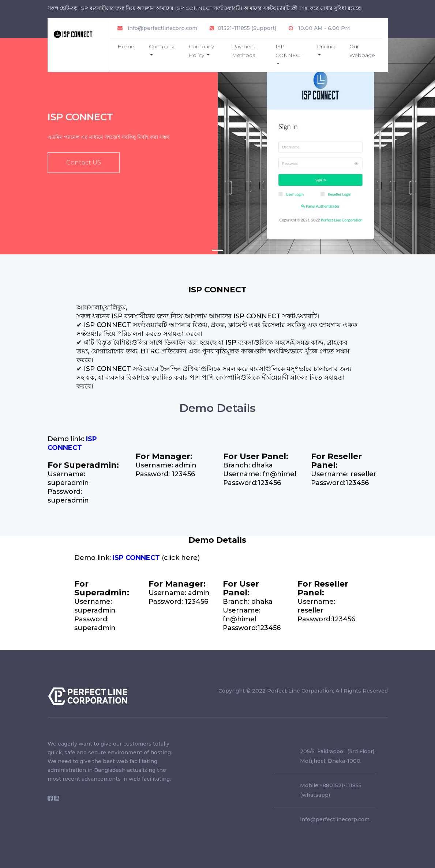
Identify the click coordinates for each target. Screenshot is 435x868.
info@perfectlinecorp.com (157, 28)
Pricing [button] (326, 46)
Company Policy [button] (201, 51)
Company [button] (162, 46)
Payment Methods (244, 51)
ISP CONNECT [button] (289, 51)
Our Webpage (362, 51)
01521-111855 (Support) (243, 28)
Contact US (84, 162)
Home (130, 46)
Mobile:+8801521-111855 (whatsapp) (331, 790)
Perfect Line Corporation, (301, 691)
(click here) (156, 558)
